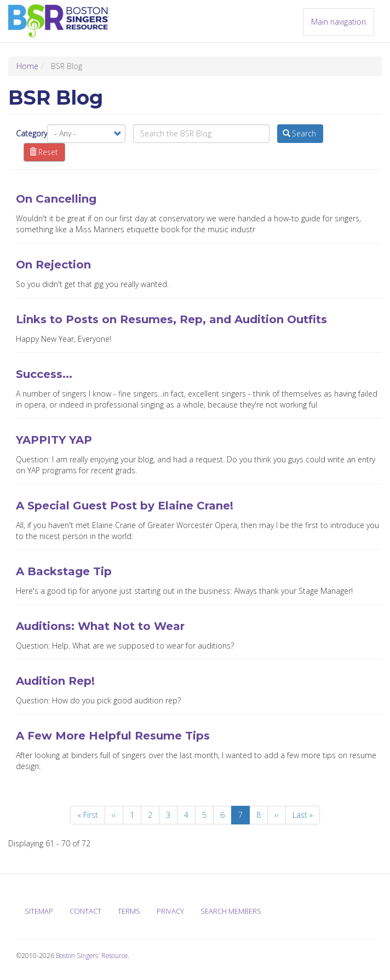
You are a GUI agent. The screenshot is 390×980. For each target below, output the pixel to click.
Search (300, 133)
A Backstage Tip (64, 571)
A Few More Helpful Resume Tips (113, 736)
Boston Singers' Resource (92, 955)
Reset (44, 152)
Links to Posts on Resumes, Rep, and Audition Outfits (171, 319)
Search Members (231, 911)
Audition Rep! (55, 681)
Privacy (170, 911)
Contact (85, 911)
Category (31, 133)
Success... (44, 374)
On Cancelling (56, 199)
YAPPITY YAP (54, 440)
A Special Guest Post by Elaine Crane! (125, 506)
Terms (129, 911)
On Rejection (53, 265)
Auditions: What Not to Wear (100, 626)
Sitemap (39, 911)
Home (27, 66)
